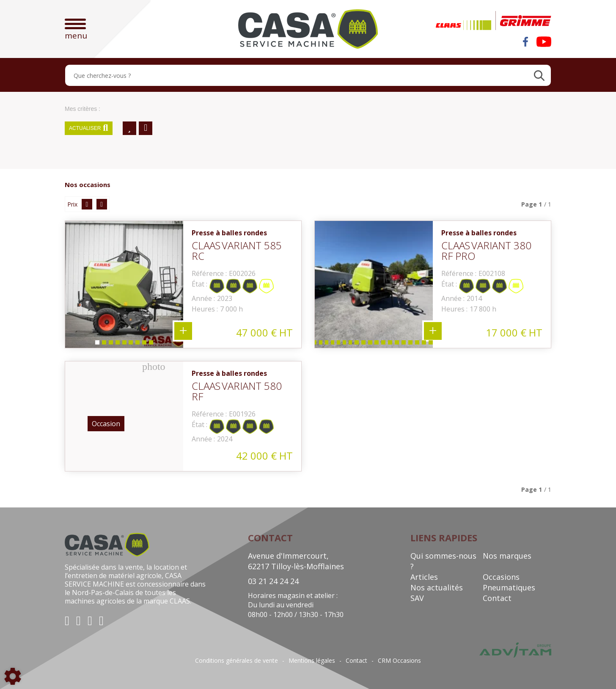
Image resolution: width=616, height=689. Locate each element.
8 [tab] (144, 344)
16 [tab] (399, 344)
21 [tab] (432, 344)
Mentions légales (312, 661)
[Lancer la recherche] (539, 75)
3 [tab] (110, 344)
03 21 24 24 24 (273, 581)
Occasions (501, 577)
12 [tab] (371, 344)
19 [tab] (419, 344)
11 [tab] (365, 344)
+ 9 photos (183, 331)
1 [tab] (97, 344)
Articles (424, 577)
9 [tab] (151, 344)
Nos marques (507, 556)
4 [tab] (117, 344)
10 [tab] (358, 344)
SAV (417, 598)
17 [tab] (405, 344)
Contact (497, 598)
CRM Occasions (399, 661)
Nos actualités (437, 587)
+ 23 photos (433, 331)
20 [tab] (426, 344)
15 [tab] (392, 344)
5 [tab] (124, 344)
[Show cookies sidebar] (13, 676)
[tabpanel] (124, 284)
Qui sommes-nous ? (443, 561)
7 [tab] (137, 344)
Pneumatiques (509, 587)
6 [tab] (131, 344)
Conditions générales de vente (236, 661)
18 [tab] (412, 344)
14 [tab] (385, 344)
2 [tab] (104, 344)
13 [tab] (378, 344)
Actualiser (89, 128)
